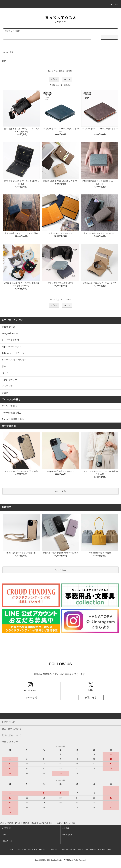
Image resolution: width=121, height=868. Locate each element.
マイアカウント (8, 828)
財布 (12, 52)
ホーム (6, 52)
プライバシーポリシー (92, 850)
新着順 (69, 71)
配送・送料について (41, 850)
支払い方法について (24, 850)
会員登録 (66, 828)
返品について (55, 850)
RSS (104, 850)
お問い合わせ (7, 841)
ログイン (5, 835)
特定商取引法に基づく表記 (72, 850)
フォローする (30, 697)
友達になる (91, 697)
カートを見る (67, 835)
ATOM (109, 850)
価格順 (62, 71)
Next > (67, 79)
